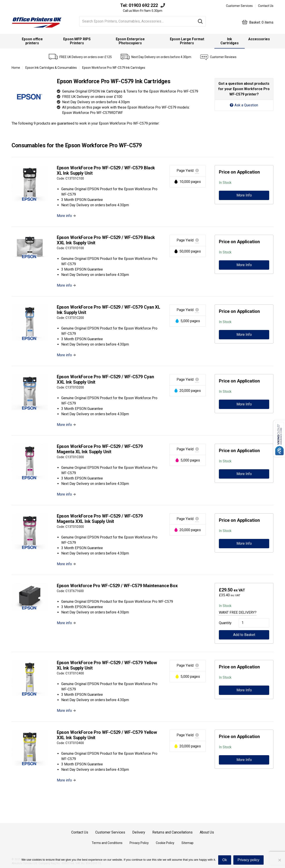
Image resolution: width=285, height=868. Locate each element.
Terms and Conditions (107, 843)
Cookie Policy (165, 843)
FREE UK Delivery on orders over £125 (86, 57)
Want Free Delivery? (238, 612)
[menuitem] (32, 41)
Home (16, 68)
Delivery (139, 832)
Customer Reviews (223, 57)
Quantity (224, 623)
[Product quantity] (254, 623)
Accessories (259, 39)
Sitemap (187, 843)
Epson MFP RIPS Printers (77, 41)
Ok (225, 860)
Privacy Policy (139, 843)
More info (64, 216)
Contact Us (266, 6)
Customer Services (239, 6)
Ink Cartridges (230, 41)
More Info (244, 195)
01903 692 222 (143, 5)
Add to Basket (244, 635)
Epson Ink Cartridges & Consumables (51, 68)
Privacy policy (248, 860)
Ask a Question (244, 105)
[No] (279, 860)
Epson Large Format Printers (187, 41)
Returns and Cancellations (172, 832)
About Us (207, 832)
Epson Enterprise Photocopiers (130, 41)
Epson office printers (32, 41)
